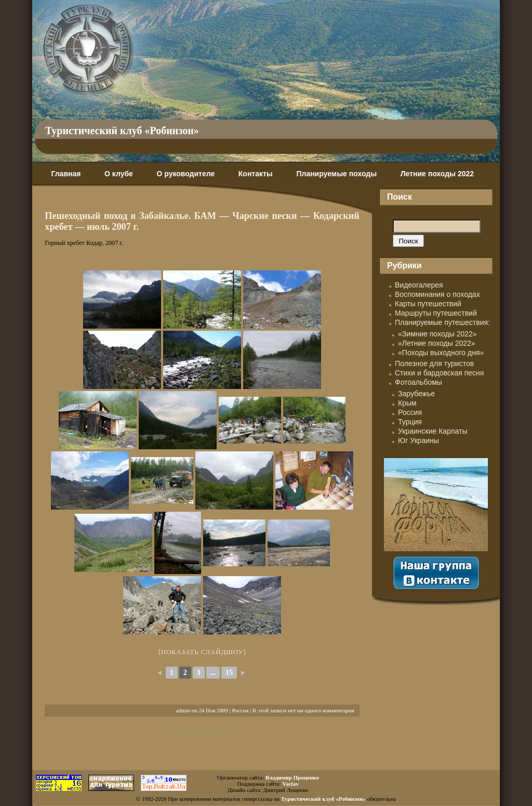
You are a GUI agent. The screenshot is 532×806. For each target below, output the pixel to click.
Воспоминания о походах (437, 294)
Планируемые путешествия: (442, 322)
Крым (407, 403)
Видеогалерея (419, 285)
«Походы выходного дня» (441, 353)
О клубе (119, 174)
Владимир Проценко (292, 777)
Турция (410, 422)
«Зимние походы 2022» (437, 334)
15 (229, 673)
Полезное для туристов (434, 363)
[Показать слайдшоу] (202, 652)
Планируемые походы (336, 174)
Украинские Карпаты (433, 431)
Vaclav (290, 784)
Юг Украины (418, 440)
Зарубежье (416, 394)
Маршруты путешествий (436, 313)
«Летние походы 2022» (437, 343)
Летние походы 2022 (437, 174)
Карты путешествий (428, 304)
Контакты (256, 174)
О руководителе (185, 174)
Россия (240, 710)
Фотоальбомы (418, 382)
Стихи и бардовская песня (439, 373)
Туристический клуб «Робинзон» (122, 131)
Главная (66, 174)
